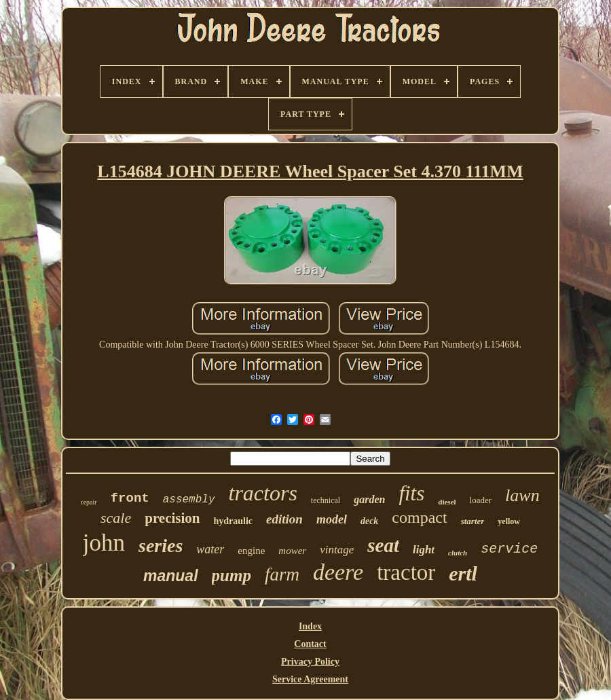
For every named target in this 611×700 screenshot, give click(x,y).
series (161, 546)
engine (251, 551)
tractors (263, 493)
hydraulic (234, 521)
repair (89, 502)
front (130, 498)
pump (232, 575)
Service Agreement (310, 679)
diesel (447, 502)
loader (481, 500)
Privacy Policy (310, 662)
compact (419, 517)
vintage (337, 550)
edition (284, 519)
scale (116, 518)
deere (338, 572)
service (509, 549)
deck (369, 521)
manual (171, 576)
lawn (522, 495)
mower (292, 551)
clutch (458, 553)
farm (282, 574)
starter (473, 521)
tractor (406, 572)
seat (383, 545)
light (424, 550)
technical (326, 500)
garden (369, 499)
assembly (189, 500)
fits (411, 493)
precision (172, 518)
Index (310, 626)
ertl (463, 573)
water (210, 549)
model (332, 519)
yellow (509, 521)
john (104, 543)
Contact (310, 644)
